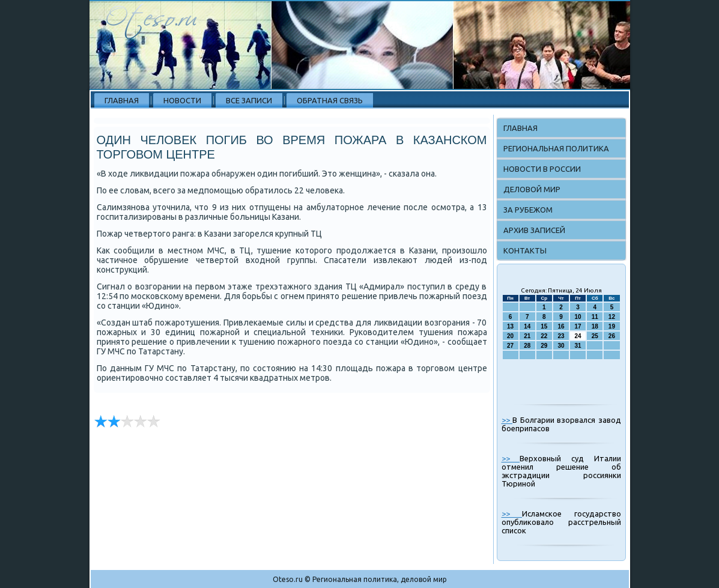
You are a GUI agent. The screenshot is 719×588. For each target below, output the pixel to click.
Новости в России (542, 169)
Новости (182, 100)
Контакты (525, 250)
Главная (122, 100)
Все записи (249, 100)
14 (527, 326)
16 (561, 326)
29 (544, 346)
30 (561, 346)
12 (612, 317)
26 (612, 336)
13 (510, 326)
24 (578, 336)
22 (544, 336)
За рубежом (528, 210)
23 (561, 336)
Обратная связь (330, 100)
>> (507, 420)
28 (527, 346)
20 (510, 336)
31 (578, 346)
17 (578, 326)
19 (612, 326)
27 (510, 346)
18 (595, 326)
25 (595, 336)
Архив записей (534, 230)
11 (595, 317)
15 (544, 326)
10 (578, 317)
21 (527, 336)
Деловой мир (532, 189)
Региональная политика (556, 148)
